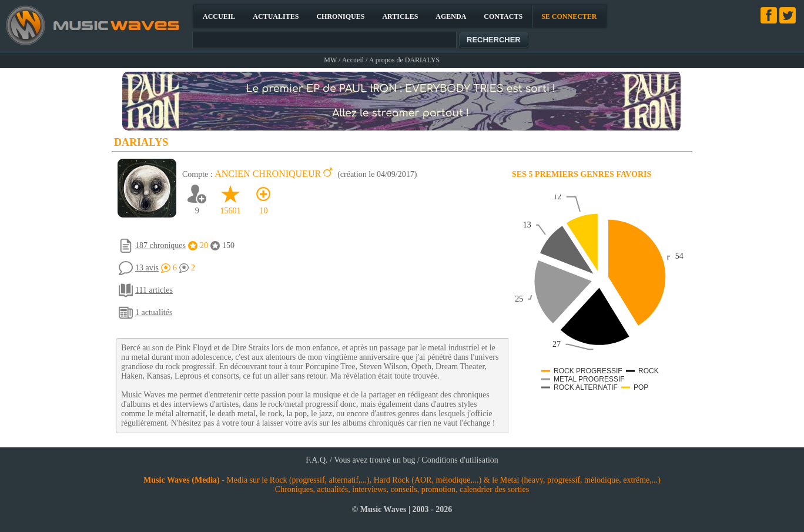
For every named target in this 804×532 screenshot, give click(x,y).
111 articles (154, 290)
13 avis (147, 268)
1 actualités (154, 312)
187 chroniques (160, 245)
